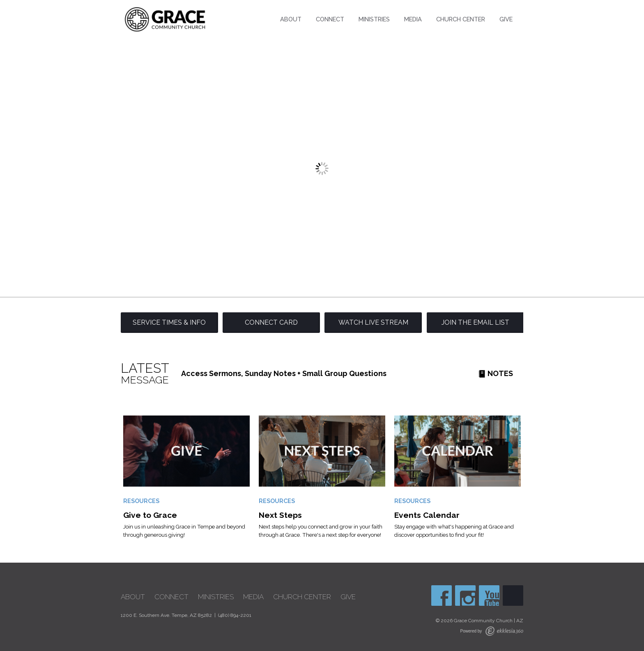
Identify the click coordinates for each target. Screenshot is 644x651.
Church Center (461, 19)
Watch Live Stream (373, 322)
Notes (496, 373)
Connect (330, 19)
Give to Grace (150, 515)
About (291, 19)
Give (506, 19)
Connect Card (271, 322)
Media (413, 19)
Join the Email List (475, 322)
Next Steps (280, 515)
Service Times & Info (169, 322)
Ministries (374, 19)
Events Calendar (427, 515)
